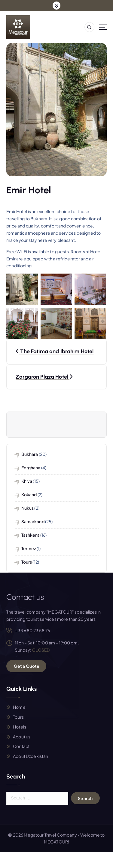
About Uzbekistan (31, 756)
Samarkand (33, 521)
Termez (29, 548)
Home (19, 707)
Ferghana (31, 468)
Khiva (27, 481)
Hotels (20, 727)
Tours (27, 562)
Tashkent (31, 535)
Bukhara (30, 454)
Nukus (28, 508)
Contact (21, 746)
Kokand (29, 494)
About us (22, 737)
